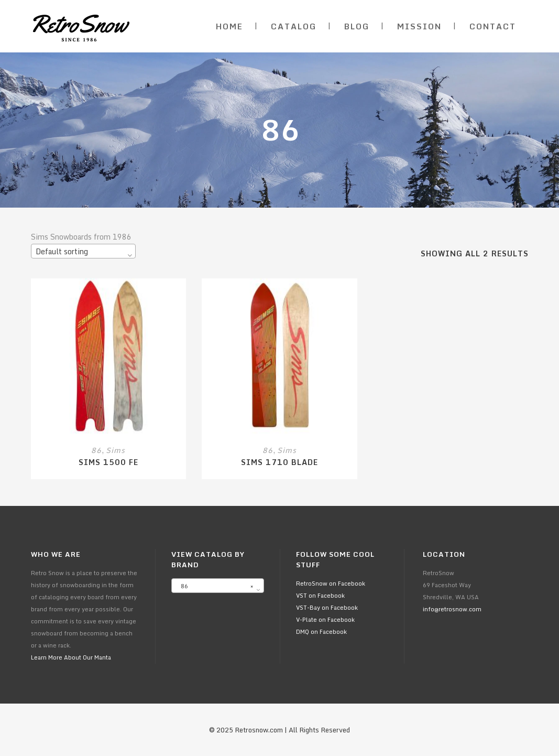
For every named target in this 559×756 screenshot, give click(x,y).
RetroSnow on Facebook (331, 584)
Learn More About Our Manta (71, 657)
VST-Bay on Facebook (327, 608)
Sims (116, 450)
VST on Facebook (320, 596)
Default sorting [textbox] (62, 251)
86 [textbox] (215, 586)
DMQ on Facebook (321, 632)
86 (96, 450)
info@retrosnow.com (452, 609)
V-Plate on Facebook (325, 620)
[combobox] (83, 251)
